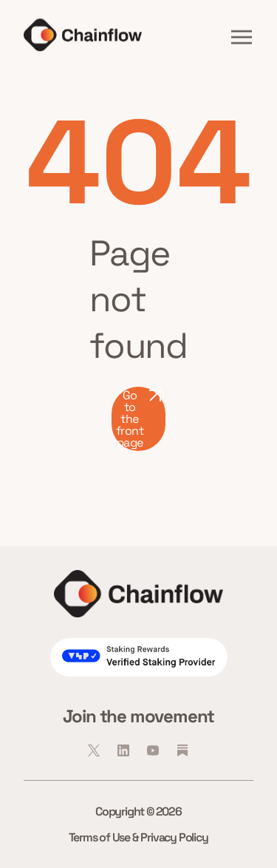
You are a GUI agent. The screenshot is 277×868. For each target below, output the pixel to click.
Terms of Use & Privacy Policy (138, 837)
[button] (242, 37)
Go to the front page (139, 419)
